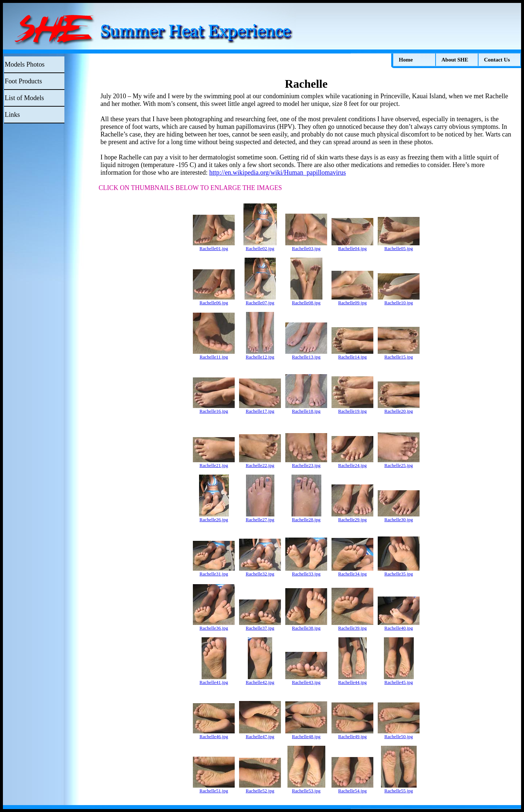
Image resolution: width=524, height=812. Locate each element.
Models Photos (25, 64)
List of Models (24, 98)
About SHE (455, 60)
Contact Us (497, 60)
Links (12, 115)
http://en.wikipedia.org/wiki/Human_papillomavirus (278, 173)
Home (406, 60)
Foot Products (23, 81)
